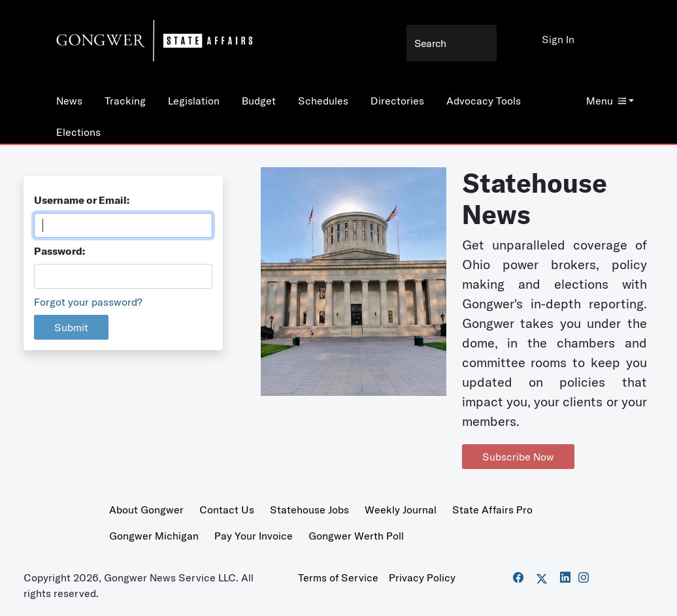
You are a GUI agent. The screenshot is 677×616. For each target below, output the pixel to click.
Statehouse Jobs (309, 510)
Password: (59, 251)
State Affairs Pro (492, 510)
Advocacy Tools (484, 101)
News (69, 101)
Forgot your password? (88, 302)
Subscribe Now (518, 457)
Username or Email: (82, 200)
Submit (71, 327)
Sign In (558, 39)
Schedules (323, 101)
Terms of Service (338, 577)
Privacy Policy (422, 577)
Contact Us (227, 510)
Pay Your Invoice (254, 536)
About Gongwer (146, 510)
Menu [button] (606, 101)
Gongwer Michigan (154, 536)
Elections (78, 132)
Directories (397, 101)
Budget (259, 101)
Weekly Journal (401, 510)
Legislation (194, 101)
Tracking (125, 101)
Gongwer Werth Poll (356, 536)
